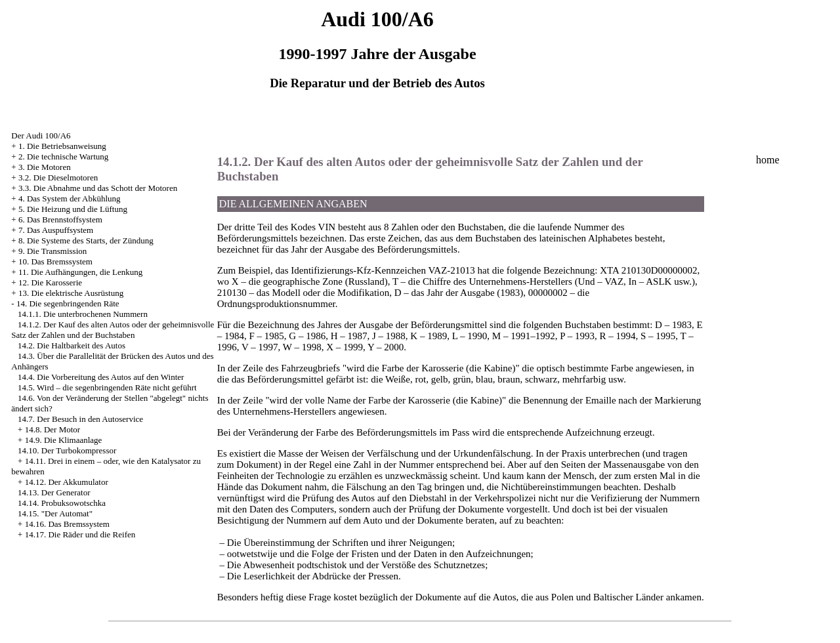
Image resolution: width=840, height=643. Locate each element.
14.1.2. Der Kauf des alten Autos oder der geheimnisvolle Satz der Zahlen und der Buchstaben (113, 330)
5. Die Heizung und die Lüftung (73, 209)
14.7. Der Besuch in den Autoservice (80, 419)
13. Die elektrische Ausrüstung (71, 293)
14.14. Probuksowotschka (62, 503)
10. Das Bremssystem (55, 261)
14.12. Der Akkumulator (67, 482)
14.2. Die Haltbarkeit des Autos (72, 345)
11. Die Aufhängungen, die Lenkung (80, 272)
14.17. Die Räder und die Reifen (80, 534)
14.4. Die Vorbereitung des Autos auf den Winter (101, 377)
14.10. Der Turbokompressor (67, 450)
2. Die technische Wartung (63, 156)
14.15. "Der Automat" (55, 513)
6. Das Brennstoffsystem (60, 219)
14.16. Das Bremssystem (67, 524)
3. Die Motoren (45, 167)
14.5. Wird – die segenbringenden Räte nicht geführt (107, 387)
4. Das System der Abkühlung (70, 198)
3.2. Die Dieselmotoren (58, 177)
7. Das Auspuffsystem (56, 230)
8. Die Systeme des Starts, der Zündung (86, 240)
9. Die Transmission (52, 251)
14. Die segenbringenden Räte (68, 303)
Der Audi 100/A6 (41, 135)
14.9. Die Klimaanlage (64, 440)
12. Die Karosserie (50, 282)
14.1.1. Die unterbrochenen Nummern (83, 314)
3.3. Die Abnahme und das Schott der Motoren (98, 188)
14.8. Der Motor (53, 429)
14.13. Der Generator (54, 492)
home (768, 160)
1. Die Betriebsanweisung (62, 146)
